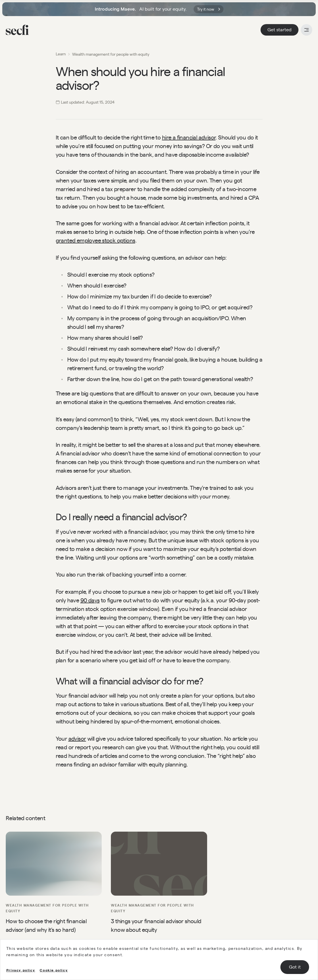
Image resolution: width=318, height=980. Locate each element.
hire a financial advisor (189, 137)
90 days (90, 600)
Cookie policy (54, 970)
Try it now (209, 9)
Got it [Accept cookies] (295, 967)
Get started (280, 30)
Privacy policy (21, 970)
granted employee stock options (96, 240)
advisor (77, 739)
